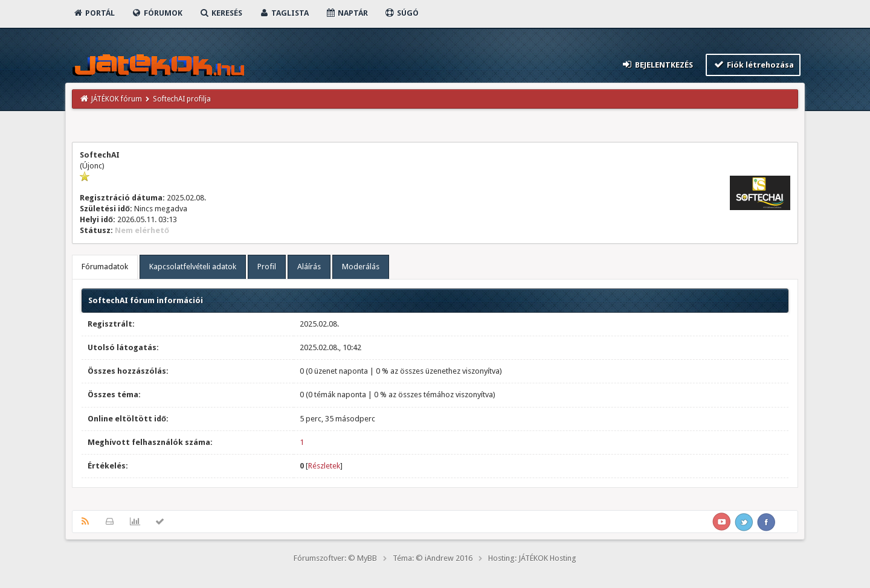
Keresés (221, 13)
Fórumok (157, 13)
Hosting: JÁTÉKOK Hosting (532, 558)
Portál (94, 13)
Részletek (324, 466)
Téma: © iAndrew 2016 (433, 558)
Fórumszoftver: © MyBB (335, 558)
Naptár (346, 13)
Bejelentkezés (657, 64)
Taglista (284, 13)
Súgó (401, 13)
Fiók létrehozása (753, 64)
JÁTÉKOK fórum (117, 99)
